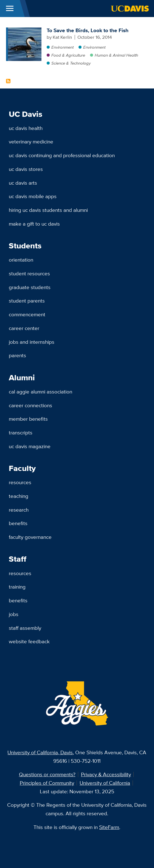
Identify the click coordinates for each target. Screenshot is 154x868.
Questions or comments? (47, 774)
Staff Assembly (25, 628)
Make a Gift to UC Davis (34, 224)
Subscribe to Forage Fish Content (8, 81)
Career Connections (30, 405)
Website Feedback (29, 641)
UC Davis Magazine (30, 446)
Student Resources (29, 273)
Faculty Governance (30, 537)
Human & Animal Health (116, 55)
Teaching (19, 496)
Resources (20, 482)
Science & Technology (71, 63)
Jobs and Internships (32, 342)
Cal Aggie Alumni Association (40, 392)
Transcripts (21, 432)
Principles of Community (47, 783)
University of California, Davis (40, 752)
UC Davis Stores (26, 169)
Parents (17, 355)
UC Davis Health (26, 128)
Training (17, 587)
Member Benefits (28, 419)
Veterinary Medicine (31, 142)
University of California (105, 783)
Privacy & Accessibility (106, 774)
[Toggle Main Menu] (10, 9)
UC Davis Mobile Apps (33, 196)
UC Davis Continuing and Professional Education (62, 155)
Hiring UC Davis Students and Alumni (48, 210)
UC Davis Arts (23, 183)
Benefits (18, 523)
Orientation (21, 260)
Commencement (27, 314)
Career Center (24, 328)
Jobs (14, 614)
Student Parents (27, 301)
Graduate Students (30, 287)
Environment (62, 47)
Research (19, 510)
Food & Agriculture (68, 55)
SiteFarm (109, 827)
